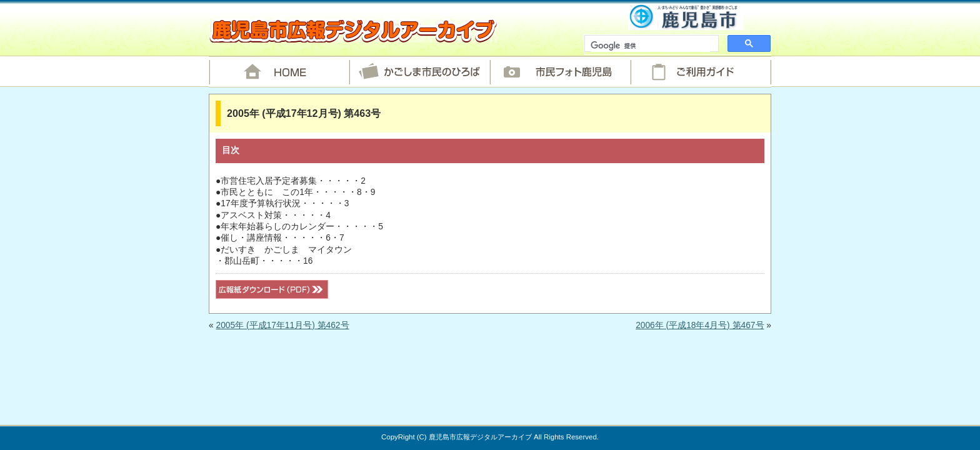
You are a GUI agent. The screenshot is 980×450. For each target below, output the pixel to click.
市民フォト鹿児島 (560, 72)
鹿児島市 (686, 17)
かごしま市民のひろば (420, 72)
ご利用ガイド (701, 72)
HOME (279, 72)
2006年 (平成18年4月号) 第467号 (700, 325)
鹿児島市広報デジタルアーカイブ (353, 31)
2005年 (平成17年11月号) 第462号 (282, 325)
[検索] (650, 46)
